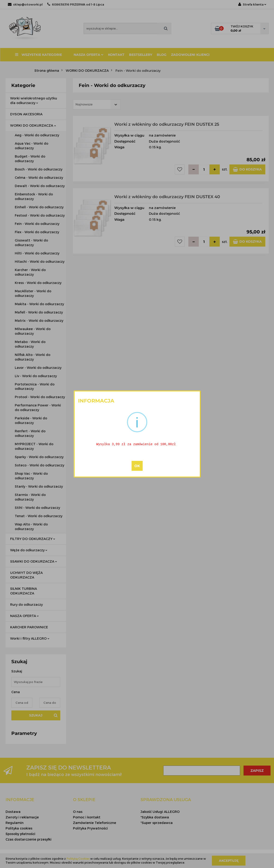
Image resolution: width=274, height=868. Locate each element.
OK (137, 466)
